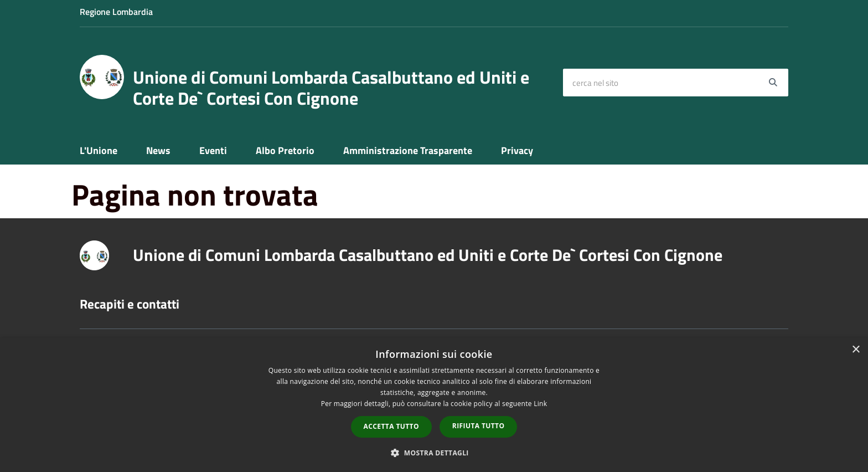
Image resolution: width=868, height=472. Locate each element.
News (158, 150)
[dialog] (434, 405)
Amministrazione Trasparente (408, 150)
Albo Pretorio (285, 150)
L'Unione (99, 150)
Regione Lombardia (116, 12)
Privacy (517, 150)
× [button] (856, 350)
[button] (434, 452)
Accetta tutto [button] (391, 426)
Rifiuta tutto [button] (479, 426)
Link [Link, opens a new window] (540, 404)
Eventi (213, 150)
